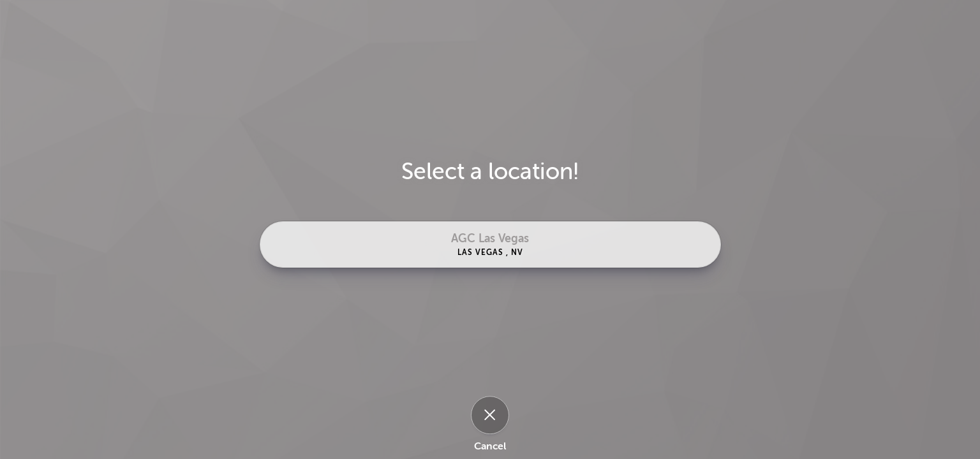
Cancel (490, 446)
